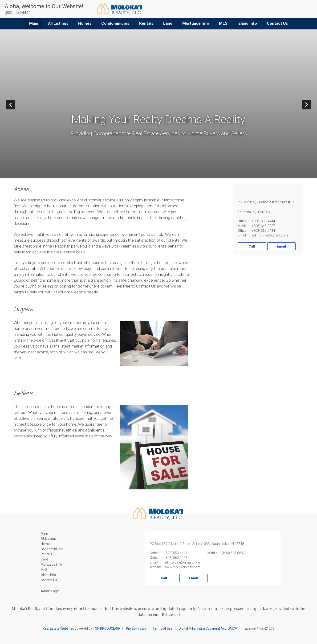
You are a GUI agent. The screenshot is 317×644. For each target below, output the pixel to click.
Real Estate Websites (58, 628)
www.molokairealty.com (182, 567)
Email (282, 246)
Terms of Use (163, 628)
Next (311, 105)
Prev (15, 105)
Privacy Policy (136, 628)
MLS (223, 23)
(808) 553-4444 (264, 221)
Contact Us (277, 23)
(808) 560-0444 (264, 231)
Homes (85, 23)
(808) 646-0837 (264, 226)
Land (168, 23)
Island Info (247, 23)
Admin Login (50, 591)
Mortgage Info (196, 23)
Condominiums (115, 23)
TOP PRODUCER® (106, 628)
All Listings (58, 23)
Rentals (146, 23)
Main (34, 23)
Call (252, 246)
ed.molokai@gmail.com (270, 235)
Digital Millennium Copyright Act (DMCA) (209, 628)
